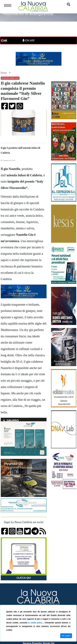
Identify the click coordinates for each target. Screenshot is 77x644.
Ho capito (66, 636)
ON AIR (29, 41)
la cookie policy (36, 623)
